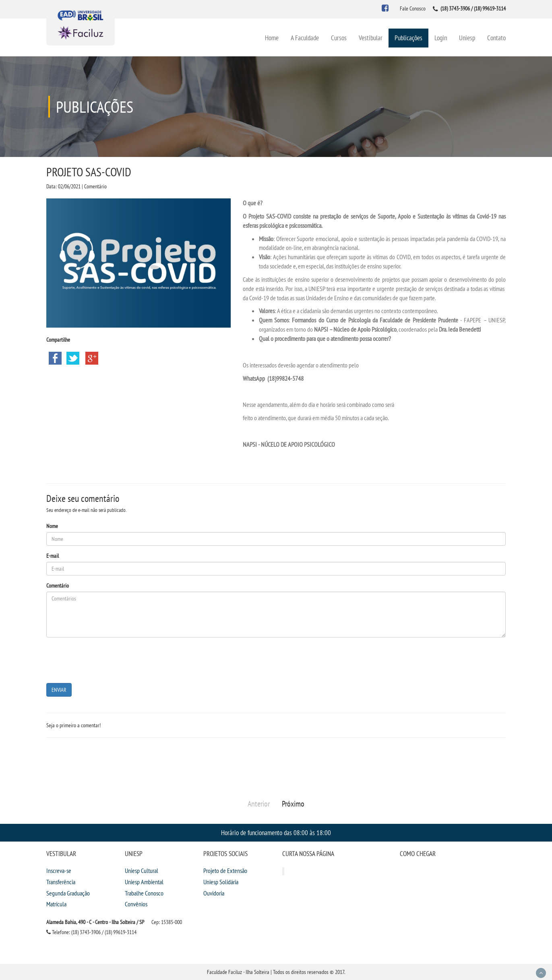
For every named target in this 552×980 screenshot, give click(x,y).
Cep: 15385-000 (167, 922)
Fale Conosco (413, 8)
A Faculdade (305, 38)
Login (441, 38)
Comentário (58, 586)
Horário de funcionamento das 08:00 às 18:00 (276, 832)
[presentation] (108, 659)
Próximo (293, 804)
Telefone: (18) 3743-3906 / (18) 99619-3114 (91, 932)
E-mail (53, 556)
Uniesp (467, 38)
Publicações (408, 38)
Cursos (339, 38)
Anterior (259, 804)
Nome (52, 526)
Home (272, 38)
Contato (496, 38)
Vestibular (371, 38)
